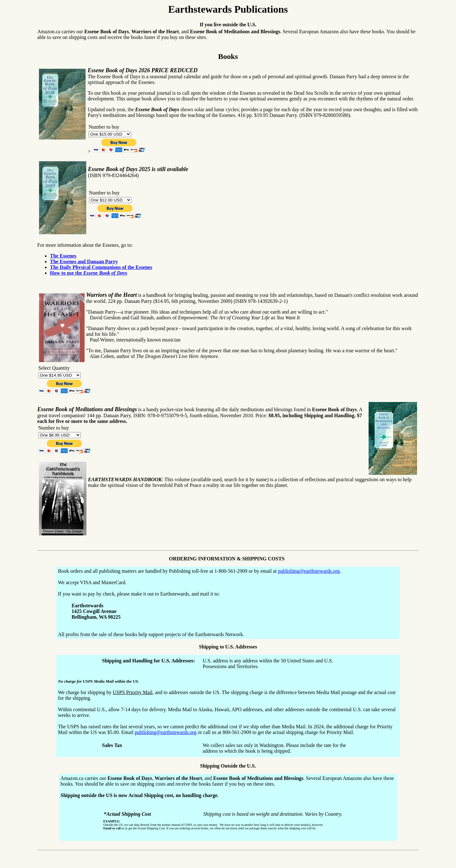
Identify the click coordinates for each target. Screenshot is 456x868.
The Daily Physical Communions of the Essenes (101, 267)
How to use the (89, 273)
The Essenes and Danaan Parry (84, 262)
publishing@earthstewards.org (309, 571)
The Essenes (63, 256)
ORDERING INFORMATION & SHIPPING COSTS (227, 559)
